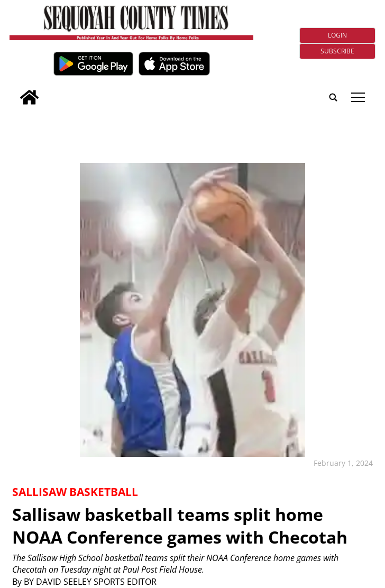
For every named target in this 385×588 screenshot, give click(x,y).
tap (358, 97)
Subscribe (337, 51)
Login (337, 35)
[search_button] (14, 90)
